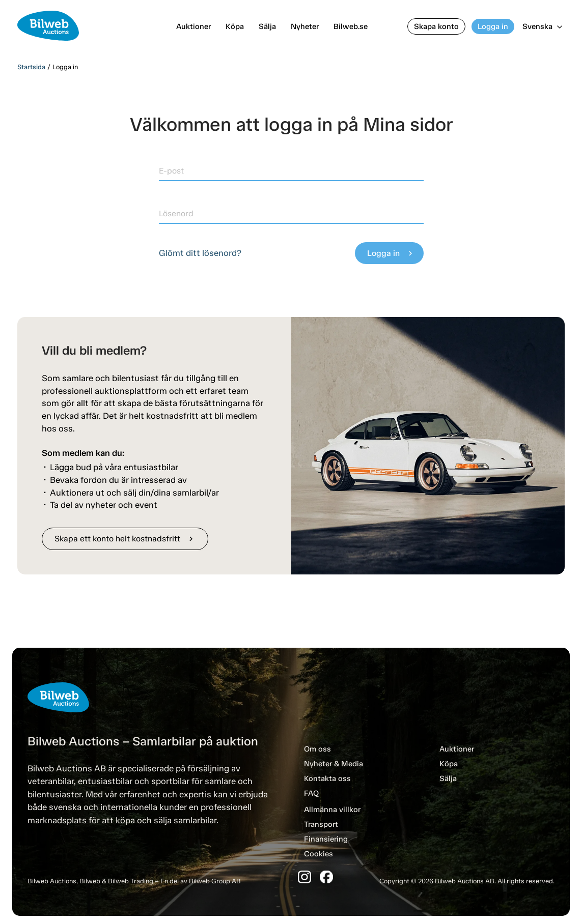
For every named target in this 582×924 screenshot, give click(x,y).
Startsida (31, 67)
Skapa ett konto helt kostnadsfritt (125, 539)
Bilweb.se (351, 26)
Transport (321, 824)
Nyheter (305, 26)
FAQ (311, 793)
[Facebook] (326, 877)
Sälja (267, 26)
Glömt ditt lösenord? (200, 253)
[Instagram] (304, 877)
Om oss (317, 749)
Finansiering (326, 839)
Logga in (493, 26)
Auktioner (193, 26)
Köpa (235, 26)
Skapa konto (436, 26)
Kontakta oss (327, 778)
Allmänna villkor (332, 810)
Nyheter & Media (334, 764)
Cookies (318, 854)
